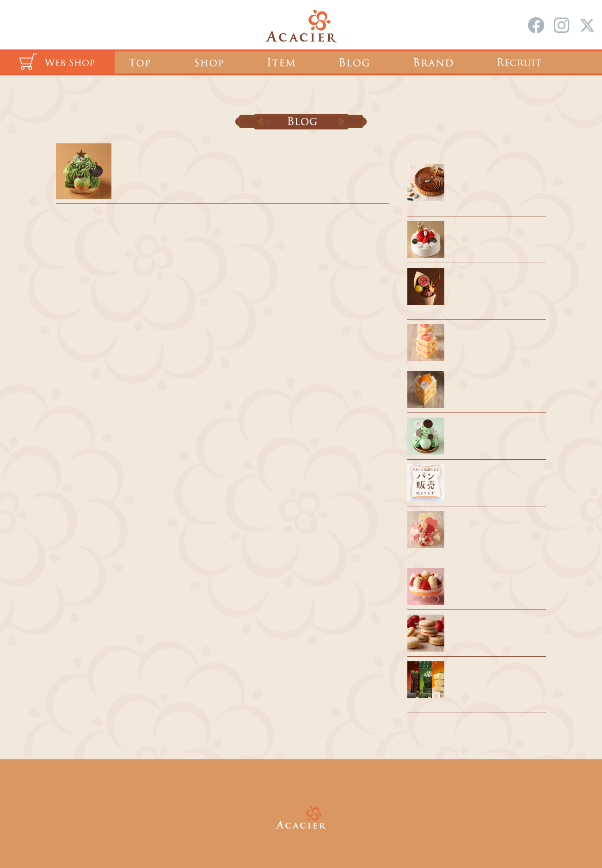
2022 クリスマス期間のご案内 (172, 156)
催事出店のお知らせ (482, 383)
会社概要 (326, 785)
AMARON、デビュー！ (488, 627)
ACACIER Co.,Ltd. (314, 839)
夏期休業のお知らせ (482, 430)
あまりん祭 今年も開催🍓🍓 (496, 580)
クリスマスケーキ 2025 (487, 234)
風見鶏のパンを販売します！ (496, 477)
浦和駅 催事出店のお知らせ (494, 337)
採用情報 (276, 785)
